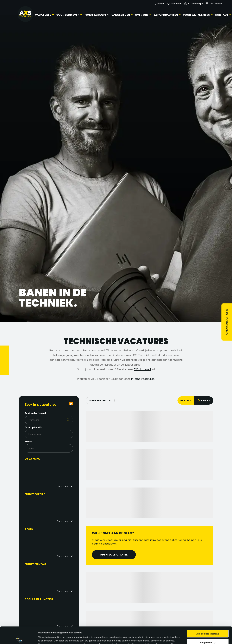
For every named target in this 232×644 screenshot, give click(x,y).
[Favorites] (174, 4)
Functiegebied (35, 494)
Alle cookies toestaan (208, 616)
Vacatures (43, 15)
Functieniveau (35, 564)
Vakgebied (32, 459)
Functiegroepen (96, 15)
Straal (28, 441)
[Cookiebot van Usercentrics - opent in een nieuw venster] (19, 638)
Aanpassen (208, 625)
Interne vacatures (143, 379)
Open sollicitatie (227, 322)
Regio (29, 529)
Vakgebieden (121, 15)
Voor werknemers (196, 15)
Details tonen (45, 638)
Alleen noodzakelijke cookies (208, 633)
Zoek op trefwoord (35, 413)
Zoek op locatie (33, 427)
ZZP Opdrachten (166, 15)
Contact (222, 15)
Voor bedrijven (68, 15)
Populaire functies (39, 599)
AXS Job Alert (142, 369)
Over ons (142, 15)
